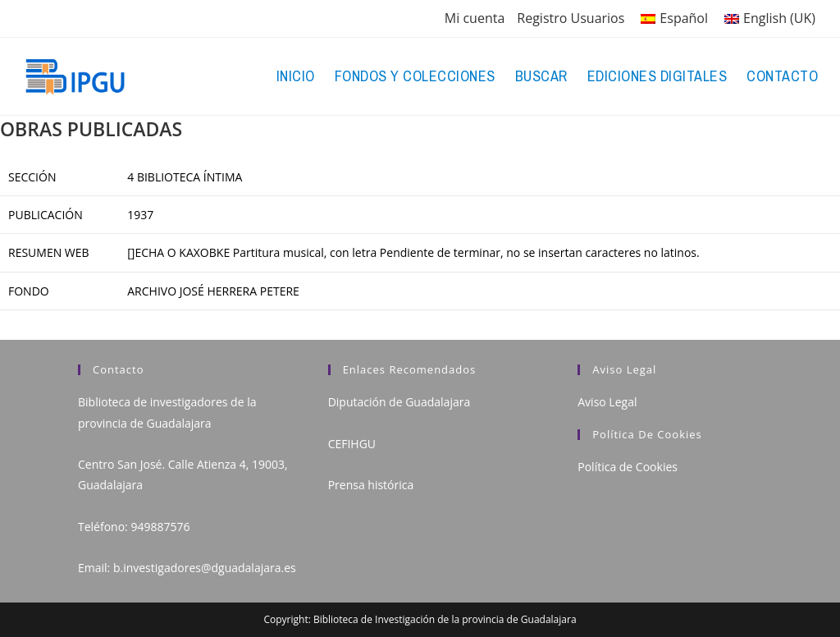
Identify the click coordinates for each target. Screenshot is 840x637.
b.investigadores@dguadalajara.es (205, 568)
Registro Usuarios (571, 18)
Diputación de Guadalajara (399, 402)
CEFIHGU (352, 444)
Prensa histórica (371, 485)
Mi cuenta (475, 18)
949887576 (160, 527)
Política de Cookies (628, 467)
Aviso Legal (607, 402)
